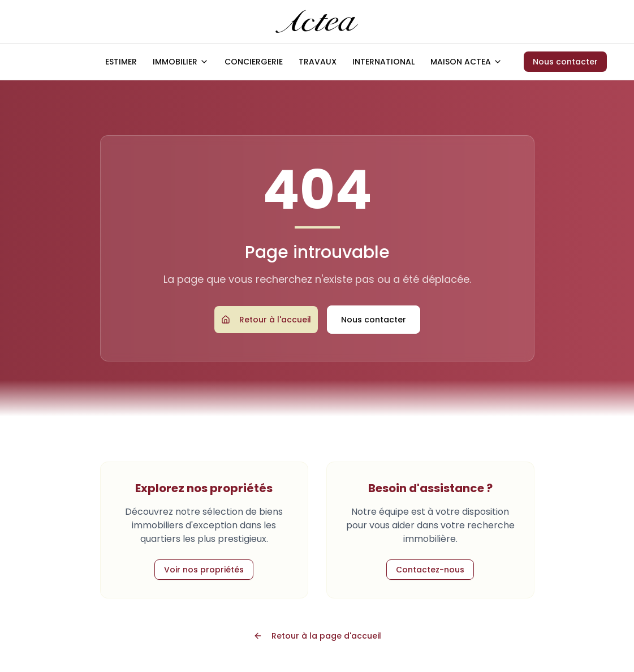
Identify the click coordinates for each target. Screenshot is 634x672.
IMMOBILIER (181, 62)
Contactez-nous (430, 570)
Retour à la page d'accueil (317, 636)
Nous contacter (565, 62)
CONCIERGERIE (254, 62)
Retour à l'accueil (266, 320)
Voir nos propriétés (204, 570)
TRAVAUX (318, 62)
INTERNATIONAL (383, 62)
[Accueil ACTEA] (317, 21)
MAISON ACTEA (466, 62)
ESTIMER (121, 62)
